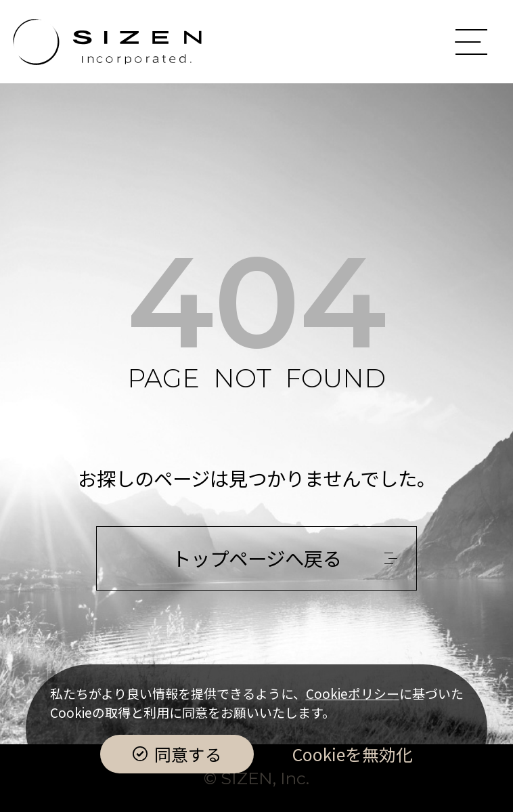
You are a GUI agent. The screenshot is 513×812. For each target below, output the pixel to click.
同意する (188, 754)
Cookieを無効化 (353, 754)
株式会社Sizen (108, 42)
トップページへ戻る (257, 558)
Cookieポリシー (353, 693)
